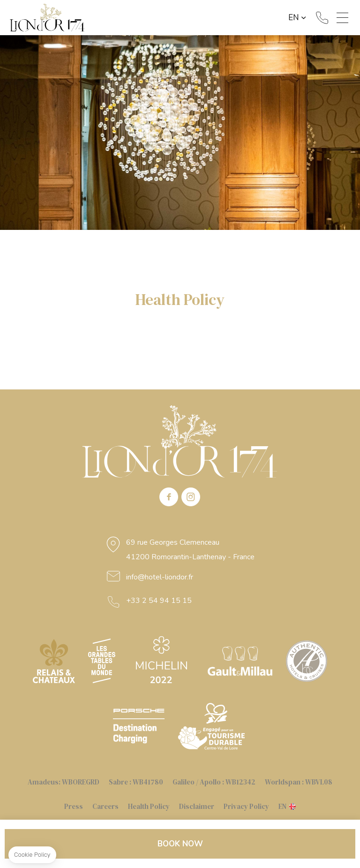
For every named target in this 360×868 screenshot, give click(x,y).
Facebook (169, 497)
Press (74, 806)
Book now (180, 844)
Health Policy (149, 806)
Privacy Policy (246, 806)
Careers (105, 806)
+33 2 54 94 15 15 (322, 18)
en (294, 18)
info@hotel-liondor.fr (160, 577)
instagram (191, 497)
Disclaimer (197, 806)
